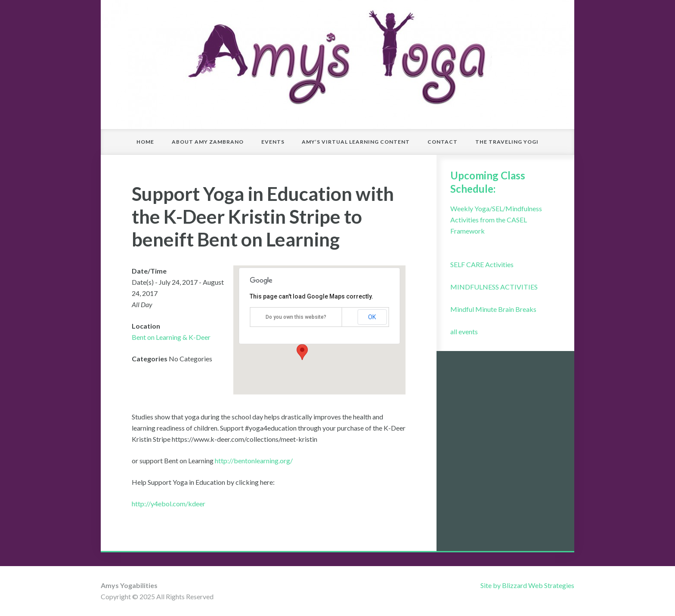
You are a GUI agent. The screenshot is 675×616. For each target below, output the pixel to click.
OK (372, 317)
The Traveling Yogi (507, 142)
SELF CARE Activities (482, 264)
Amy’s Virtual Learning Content (356, 142)
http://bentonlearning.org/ (253, 460)
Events (273, 142)
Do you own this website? (296, 317)
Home (145, 142)
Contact (443, 142)
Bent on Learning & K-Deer (171, 337)
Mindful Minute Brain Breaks (493, 309)
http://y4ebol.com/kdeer (169, 504)
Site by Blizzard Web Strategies (527, 585)
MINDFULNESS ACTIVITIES (494, 287)
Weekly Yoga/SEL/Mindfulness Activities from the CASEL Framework (496, 220)
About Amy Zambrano (208, 142)
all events (464, 331)
